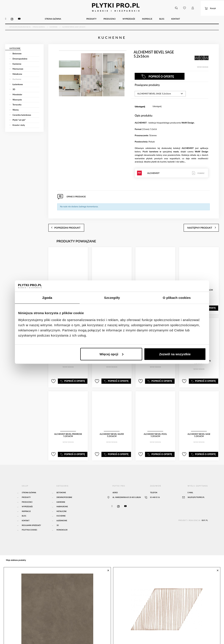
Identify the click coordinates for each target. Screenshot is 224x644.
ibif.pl (205, 509)
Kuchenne (61, 505)
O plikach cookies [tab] (177, 298)
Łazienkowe (62, 509)
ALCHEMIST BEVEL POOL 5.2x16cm (155, 425)
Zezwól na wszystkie (175, 354)
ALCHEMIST (171, 168)
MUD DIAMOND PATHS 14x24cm (143, 636)
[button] (176, 6)
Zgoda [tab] (47, 298)
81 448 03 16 (155, 486)
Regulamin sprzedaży (31, 514)
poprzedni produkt (60, 220)
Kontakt (26, 509)
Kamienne (61, 491)
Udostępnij (157, 101)
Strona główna (29, 481)
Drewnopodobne (64, 486)
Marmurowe (62, 495)
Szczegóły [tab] (112, 298)
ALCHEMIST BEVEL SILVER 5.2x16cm (112, 425)
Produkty (26, 486)
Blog (24, 505)
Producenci (27, 491)
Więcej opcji (111, 354)
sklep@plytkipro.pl (196, 486)
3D (58, 514)
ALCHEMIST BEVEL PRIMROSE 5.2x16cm (68, 426)
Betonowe (61, 481)
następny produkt (207, 220)
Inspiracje (26, 500)
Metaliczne (62, 500)
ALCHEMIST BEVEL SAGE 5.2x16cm (199, 425)
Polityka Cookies (29, 519)
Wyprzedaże (27, 495)
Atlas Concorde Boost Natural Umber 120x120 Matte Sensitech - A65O (53, 637)
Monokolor (62, 519)
